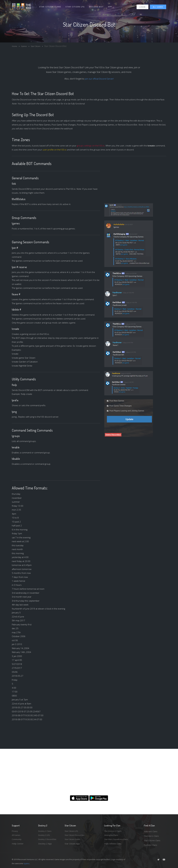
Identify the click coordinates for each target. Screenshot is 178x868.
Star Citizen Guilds (73, 840)
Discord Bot (97, 5)
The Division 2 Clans (114, 831)
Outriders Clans (151, 836)
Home (15, 46)
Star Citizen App (72, 845)
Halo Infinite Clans (113, 845)
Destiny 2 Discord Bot (49, 840)
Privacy (15, 831)
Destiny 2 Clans (46, 831)
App (111, 5)
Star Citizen (38, 46)
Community (17, 840)
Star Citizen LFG (76, 5)
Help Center (18, 845)
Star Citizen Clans (50, 5)
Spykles (27, 863)
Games (25, 46)
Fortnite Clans (151, 845)
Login (142, 6)
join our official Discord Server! (99, 79)
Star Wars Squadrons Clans (117, 840)
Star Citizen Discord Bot (76, 836)
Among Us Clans (112, 836)
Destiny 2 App (45, 845)
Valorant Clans (151, 831)
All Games (158, 6)
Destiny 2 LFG (45, 836)
